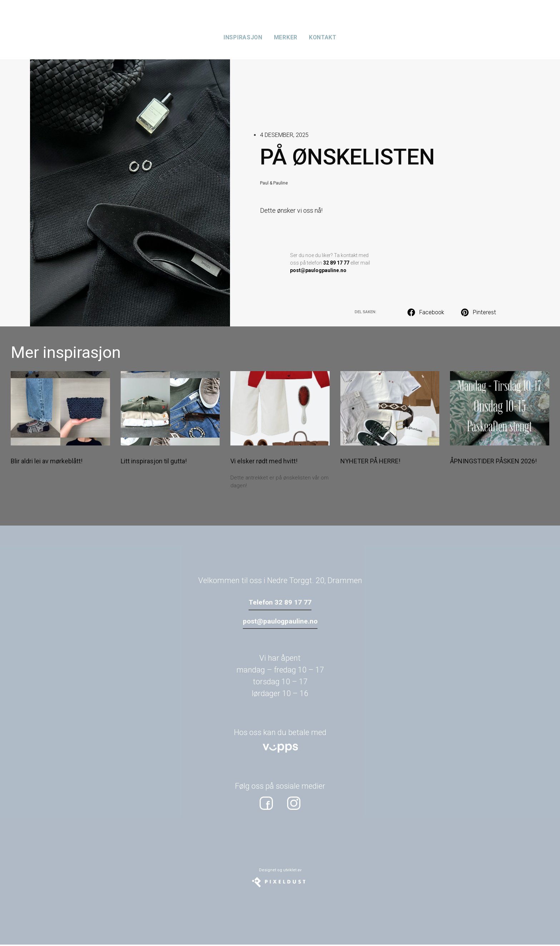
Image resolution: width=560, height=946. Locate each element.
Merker (286, 37)
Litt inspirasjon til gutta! (154, 461)
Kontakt (323, 37)
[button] (426, 312)
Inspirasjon (243, 37)
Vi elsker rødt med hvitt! (264, 461)
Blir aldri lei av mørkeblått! (47, 461)
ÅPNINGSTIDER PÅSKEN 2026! (493, 461)
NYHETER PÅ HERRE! (370, 461)
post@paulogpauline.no (318, 270)
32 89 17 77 (336, 263)
